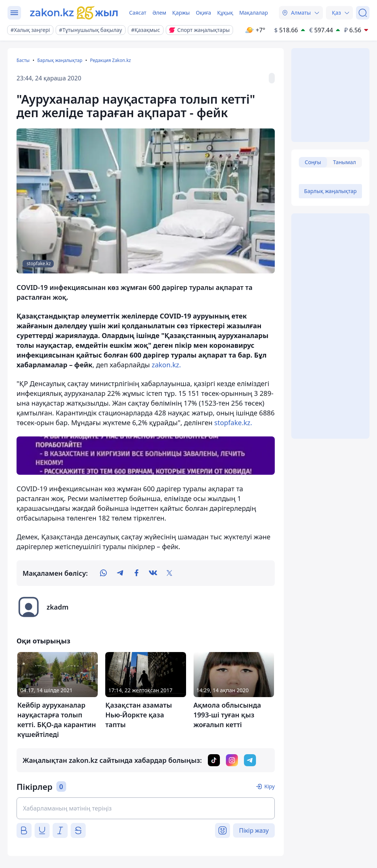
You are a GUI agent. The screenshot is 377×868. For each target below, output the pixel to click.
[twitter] (170, 573)
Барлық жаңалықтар (60, 60)
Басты (23, 60)
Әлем (159, 13)
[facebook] (136, 573)
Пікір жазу (254, 830)
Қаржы (181, 13)
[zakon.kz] (74, 13)
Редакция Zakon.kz (110, 60)
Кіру (270, 786)
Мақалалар (253, 13)
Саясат (138, 13)
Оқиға (204, 13)
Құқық (225, 13)
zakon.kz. (166, 365)
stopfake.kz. (233, 423)
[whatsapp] (103, 573)
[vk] (153, 573)
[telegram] (120, 573)
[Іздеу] (363, 13)
